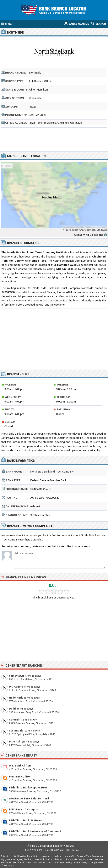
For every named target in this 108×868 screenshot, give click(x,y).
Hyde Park (16, 698)
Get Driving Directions (89, 235)
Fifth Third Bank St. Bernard (27, 820)
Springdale (16, 731)
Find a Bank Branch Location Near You (52, 846)
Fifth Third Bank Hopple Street (29, 788)
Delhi (12, 709)
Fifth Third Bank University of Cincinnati (35, 831)
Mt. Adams (16, 687)
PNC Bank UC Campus (23, 809)
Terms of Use (50, 850)
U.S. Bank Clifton (20, 766)
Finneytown (16, 676)
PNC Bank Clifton (20, 777)
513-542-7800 (37, 115)
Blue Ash (15, 742)
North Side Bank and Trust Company (52, 472)
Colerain (15, 720)
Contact (75, 850)
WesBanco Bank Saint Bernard (29, 798)
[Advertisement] (54, 139)
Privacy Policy (64, 850)
